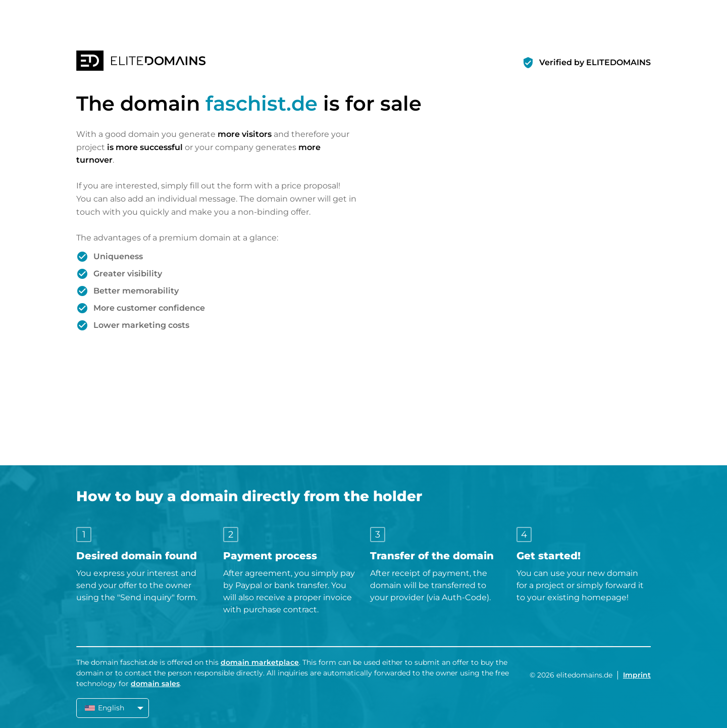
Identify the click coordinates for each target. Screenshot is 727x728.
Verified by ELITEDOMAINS (595, 62)
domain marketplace (260, 662)
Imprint (637, 675)
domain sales (155, 684)
